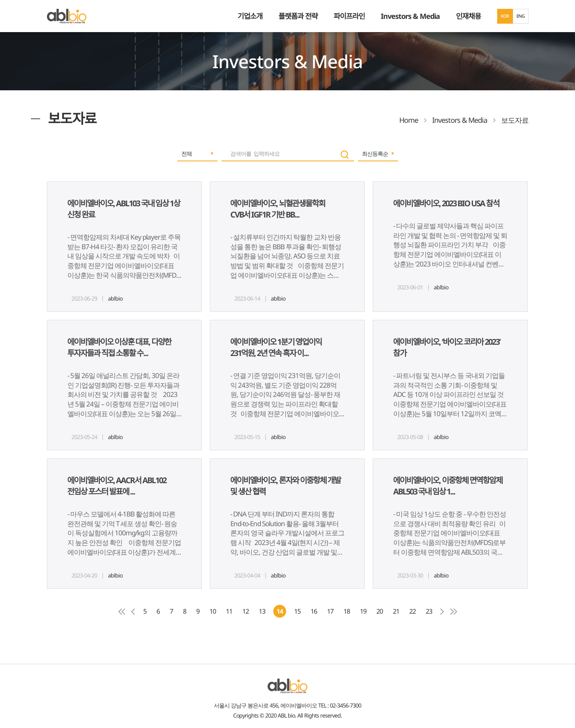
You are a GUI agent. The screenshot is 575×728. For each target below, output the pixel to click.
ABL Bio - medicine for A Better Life (67, 16)
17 (330, 611)
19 (363, 611)
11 (229, 611)
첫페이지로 (122, 612)
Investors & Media (410, 16)
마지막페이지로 (454, 612)
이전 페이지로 (133, 612)
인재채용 (468, 16)
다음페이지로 (442, 612)
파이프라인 (349, 16)
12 (246, 611)
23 (429, 611)
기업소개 (250, 16)
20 (380, 611)
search (345, 155)
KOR (505, 16)
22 (412, 611)
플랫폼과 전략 (298, 16)
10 (213, 611)
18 (347, 611)
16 (314, 611)
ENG (521, 16)
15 (297, 611)
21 (396, 611)
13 (262, 611)
